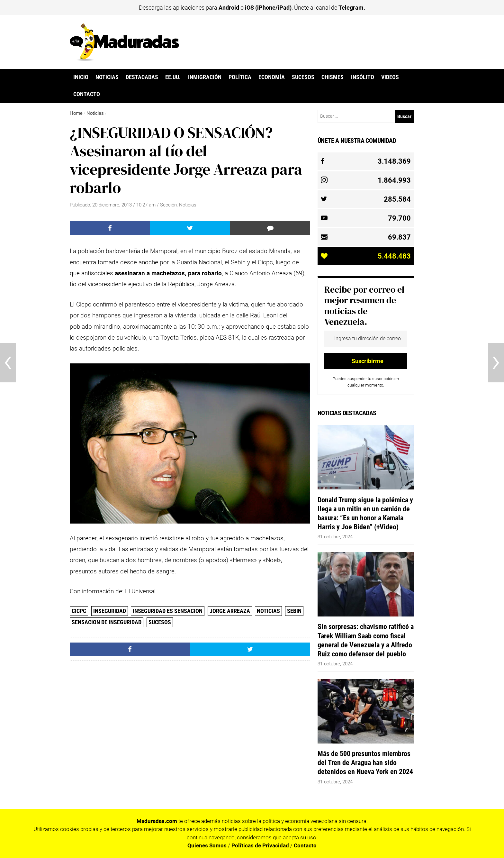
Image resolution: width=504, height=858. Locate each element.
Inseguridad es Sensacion (168, 611)
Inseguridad (110, 611)
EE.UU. (173, 77)
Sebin (294, 611)
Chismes (333, 77)
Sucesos (303, 77)
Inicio (81, 77)
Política (240, 77)
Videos (390, 77)
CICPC (79, 611)
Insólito (363, 77)
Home (76, 113)
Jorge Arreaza (230, 611)
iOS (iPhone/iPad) (268, 8)
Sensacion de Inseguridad (107, 622)
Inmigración (205, 77)
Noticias (107, 77)
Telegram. (352, 8)
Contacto (87, 94)
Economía (272, 77)
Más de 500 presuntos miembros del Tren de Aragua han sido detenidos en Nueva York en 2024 (365, 762)
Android (229, 8)
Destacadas (142, 77)
